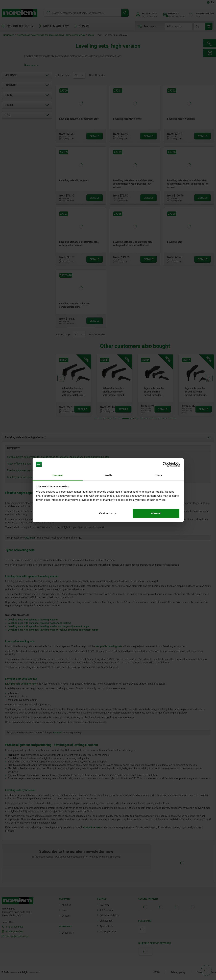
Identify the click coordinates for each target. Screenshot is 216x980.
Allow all (156, 513)
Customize (108, 513)
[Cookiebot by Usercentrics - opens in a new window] (165, 464)
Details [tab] (108, 475)
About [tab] (158, 475)
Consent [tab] (58, 475)
